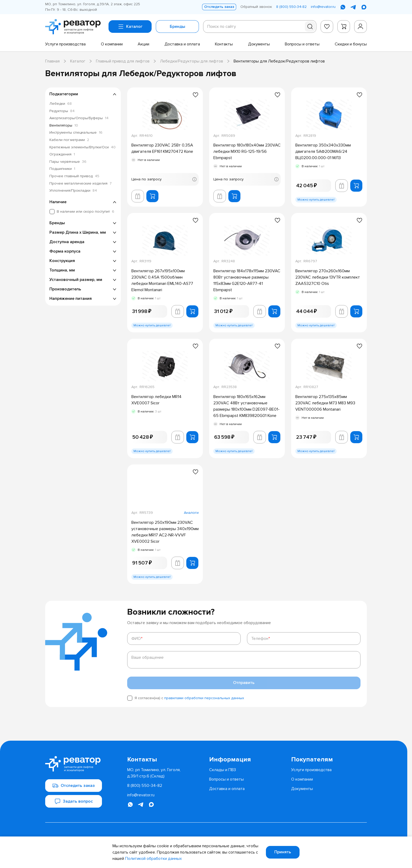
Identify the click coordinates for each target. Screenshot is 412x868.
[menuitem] (65, 44)
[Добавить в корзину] (152, 196)
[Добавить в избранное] (195, 95)
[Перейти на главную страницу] (75, 27)
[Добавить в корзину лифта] (138, 196)
